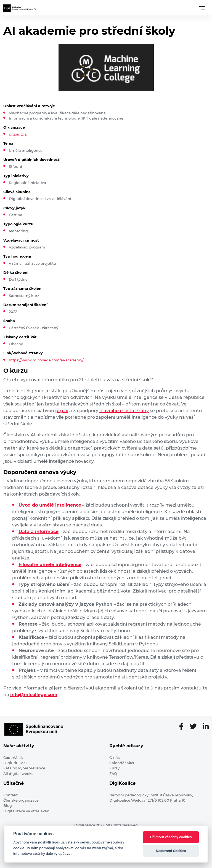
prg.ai (62, 411)
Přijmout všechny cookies (171, 837)
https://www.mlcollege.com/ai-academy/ (46, 360)
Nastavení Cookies (171, 851)
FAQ (113, 774)
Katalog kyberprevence (24, 768)
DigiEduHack (15, 763)
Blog (8, 806)
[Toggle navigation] (202, 8)
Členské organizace (21, 800)
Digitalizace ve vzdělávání (27, 811)
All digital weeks (18, 774)
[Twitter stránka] (195, 727)
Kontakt (10, 795)
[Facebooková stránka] (184, 727)
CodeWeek (13, 758)
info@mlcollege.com (34, 695)
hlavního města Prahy (124, 411)
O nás (114, 758)
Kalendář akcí (122, 763)
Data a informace (39, 532)
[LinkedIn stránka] (206, 727)
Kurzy (114, 768)
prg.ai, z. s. (18, 134)
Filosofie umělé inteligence (50, 565)
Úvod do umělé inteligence (50, 505)
